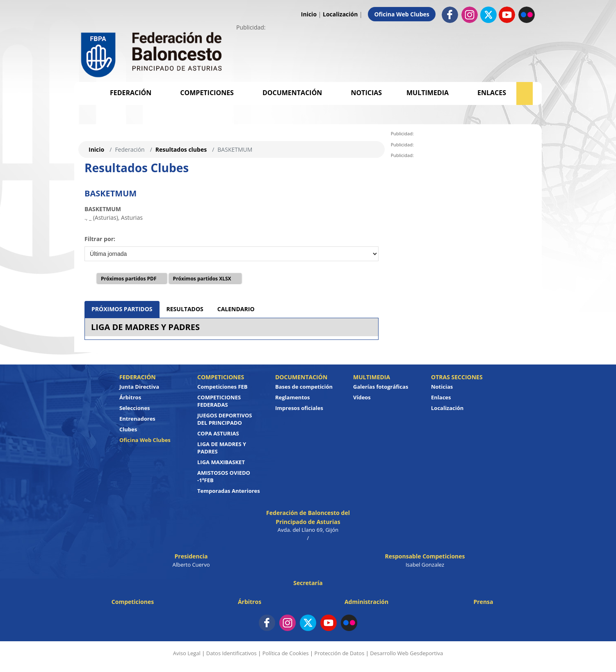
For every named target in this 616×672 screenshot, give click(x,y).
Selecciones (135, 408)
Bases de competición (304, 387)
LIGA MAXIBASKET (221, 462)
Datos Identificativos (232, 653)
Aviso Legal (187, 653)
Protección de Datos (340, 653)
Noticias (366, 93)
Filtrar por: (100, 239)
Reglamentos (293, 397)
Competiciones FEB (222, 387)
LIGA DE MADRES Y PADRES (145, 327)
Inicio (309, 14)
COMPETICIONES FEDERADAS (219, 401)
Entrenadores (137, 419)
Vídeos (362, 397)
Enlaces (492, 93)
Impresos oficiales (299, 408)
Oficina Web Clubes (402, 14)
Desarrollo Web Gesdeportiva (406, 653)
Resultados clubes (181, 149)
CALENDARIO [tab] (236, 309)
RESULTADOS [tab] (185, 309)
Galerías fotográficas (381, 387)
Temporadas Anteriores (229, 491)
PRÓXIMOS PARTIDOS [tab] (122, 309)
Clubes (128, 429)
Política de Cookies (286, 653)
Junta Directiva (139, 387)
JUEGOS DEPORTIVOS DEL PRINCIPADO (225, 419)
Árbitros (130, 397)
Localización (340, 14)
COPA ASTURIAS (218, 433)
